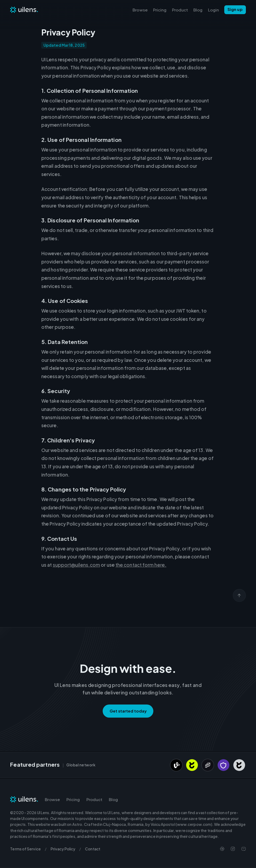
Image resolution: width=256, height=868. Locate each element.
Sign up (235, 9)
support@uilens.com (77, 565)
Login (213, 10)
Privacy (63, 849)
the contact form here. (141, 565)
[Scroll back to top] (239, 595)
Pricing (160, 10)
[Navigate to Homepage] (24, 10)
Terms (25, 849)
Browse (140, 10)
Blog (198, 10)
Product (180, 10)
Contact (93, 849)
